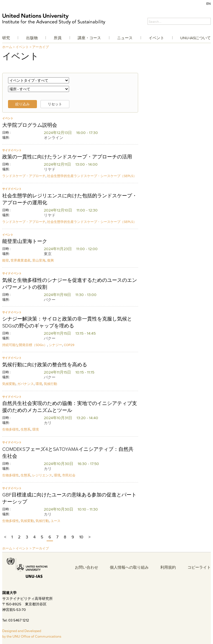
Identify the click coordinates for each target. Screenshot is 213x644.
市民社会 (69, 475)
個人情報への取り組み (129, 567)
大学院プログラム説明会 (30, 125)
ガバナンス (26, 384)
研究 (6, 38)
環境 (39, 384)
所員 (58, 38)
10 (81, 537)
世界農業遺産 (21, 260)
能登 (6, 260)
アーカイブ (40, 47)
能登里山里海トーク (25, 241)
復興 (50, 260)
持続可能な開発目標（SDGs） (25, 345)
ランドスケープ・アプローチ (24, 176)
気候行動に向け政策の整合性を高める (45, 365)
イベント (156, 38)
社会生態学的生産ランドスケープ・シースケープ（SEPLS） (92, 176)
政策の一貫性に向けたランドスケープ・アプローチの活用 (67, 157)
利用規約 (168, 567)
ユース (55, 521)
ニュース (125, 38)
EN (209, 3)
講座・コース (89, 38)
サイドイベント (12, 150)
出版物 (32, 38)
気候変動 (9, 384)
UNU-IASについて (196, 38)
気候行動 (50, 384)
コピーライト (199, 567)
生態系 (26, 429)
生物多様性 (11, 429)
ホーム (7, 47)
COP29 (69, 345)
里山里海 (39, 260)
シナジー (55, 345)
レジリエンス (42, 475)
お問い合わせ (87, 567)
